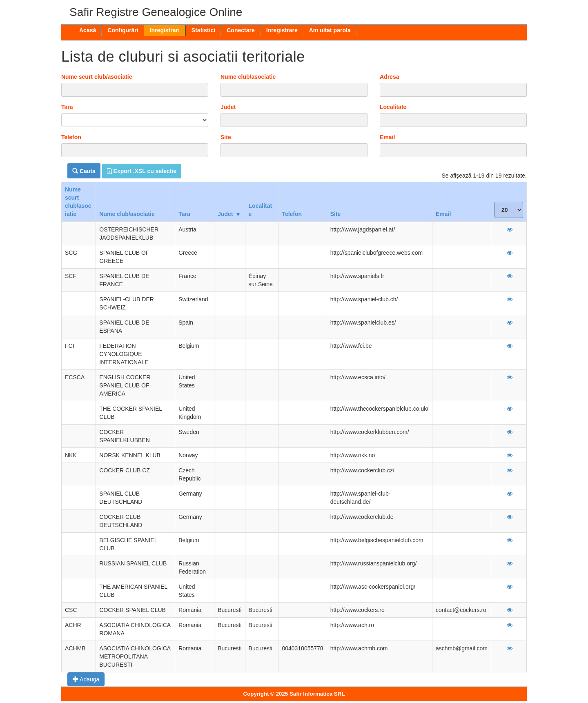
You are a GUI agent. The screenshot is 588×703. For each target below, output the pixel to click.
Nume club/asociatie (248, 77)
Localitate (393, 107)
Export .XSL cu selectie (142, 171)
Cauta (84, 171)
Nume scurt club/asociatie (97, 77)
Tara (67, 107)
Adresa (389, 77)
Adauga (86, 679)
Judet (228, 107)
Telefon (71, 137)
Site (226, 137)
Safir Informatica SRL (317, 694)
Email (387, 137)
